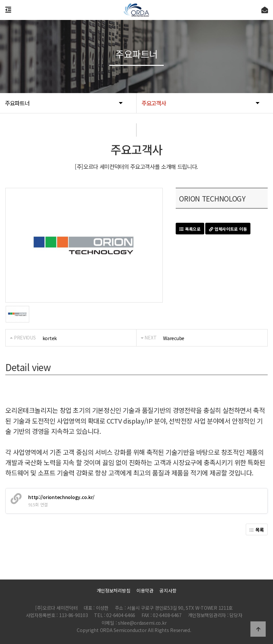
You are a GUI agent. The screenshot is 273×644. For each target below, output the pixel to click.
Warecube (174, 338)
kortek (50, 338)
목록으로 (190, 229)
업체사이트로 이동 (228, 229)
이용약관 (145, 590)
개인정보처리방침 (114, 590)
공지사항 (168, 590)
